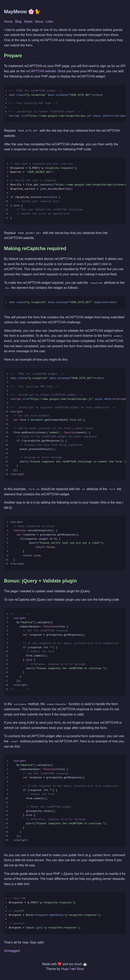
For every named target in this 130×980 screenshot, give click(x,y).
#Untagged (12, 950)
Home (8, 22)
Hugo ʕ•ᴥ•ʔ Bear (73, 968)
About (39, 22)
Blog (18, 22)
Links (49, 22)
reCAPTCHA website (41, 71)
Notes (28, 22)
